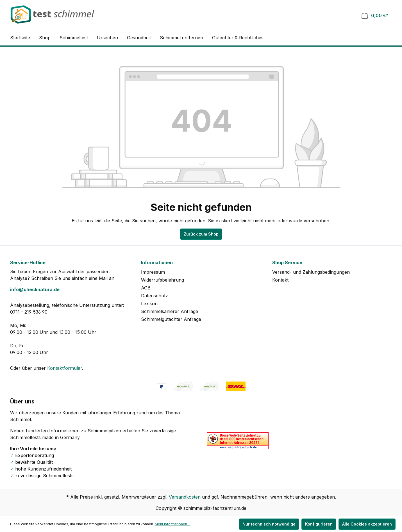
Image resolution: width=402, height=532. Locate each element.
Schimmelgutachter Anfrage (171, 319)
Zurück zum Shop (201, 234)
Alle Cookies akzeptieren (367, 524)
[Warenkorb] (375, 16)
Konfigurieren (319, 524)
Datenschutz (155, 296)
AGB (146, 288)
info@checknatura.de (35, 289)
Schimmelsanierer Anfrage (170, 311)
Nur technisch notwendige (269, 524)
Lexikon (149, 303)
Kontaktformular (65, 368)
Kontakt (280, 280)
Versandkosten (185, 497)
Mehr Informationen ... (173, 524)
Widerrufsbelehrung (163, 280)
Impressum (153, 272)
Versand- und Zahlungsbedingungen (311, 272)
